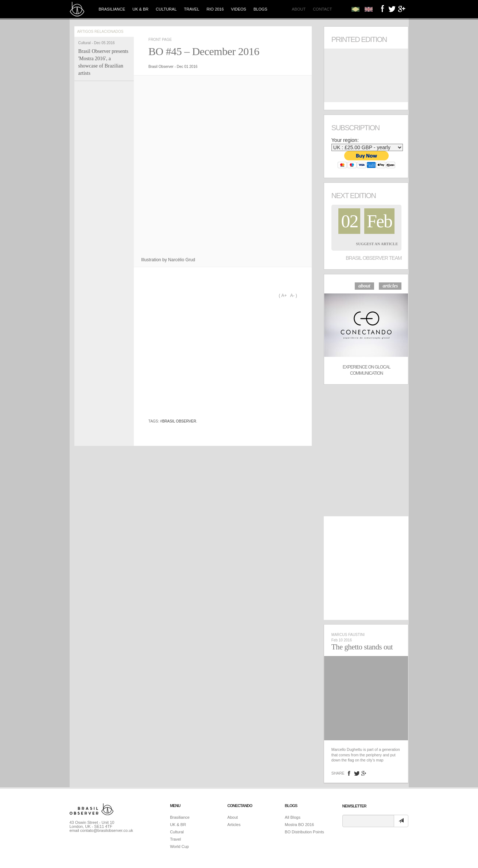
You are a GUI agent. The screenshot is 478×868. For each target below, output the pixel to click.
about (364, 286)
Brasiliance (112, 9)
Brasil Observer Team (374, 258)
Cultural (166, 9)
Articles (234, 825)
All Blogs (293, 817)
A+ (284, 296)
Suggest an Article (377, 244)
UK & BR (140, 9)
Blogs (260, 9)
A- (292, 296)
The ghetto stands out (362, 647)
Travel (192, 9)
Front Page (160, 40)
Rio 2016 (215, 9)
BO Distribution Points (304, 832)
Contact (322, 9)
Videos (239, 9)
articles (390, 286)
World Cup (179, 846)
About (299, 9)
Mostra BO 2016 (299, 825)
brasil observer (179, 421)
